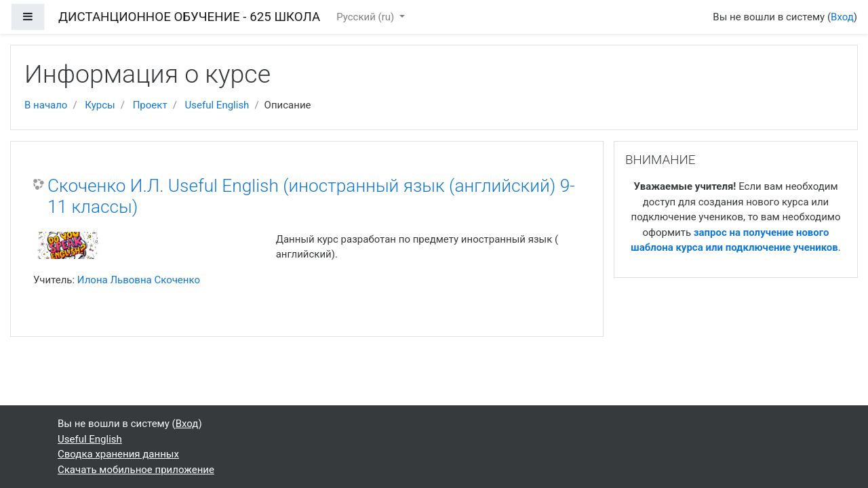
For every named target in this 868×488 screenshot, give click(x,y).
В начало (46, 105)
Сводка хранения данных (118, 454)
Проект (150, 105)
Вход (842, 17)
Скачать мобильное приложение (136, 470)
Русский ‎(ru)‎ (367, 17)
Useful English (217, 105)
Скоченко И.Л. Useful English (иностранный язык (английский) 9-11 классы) (311, 197)
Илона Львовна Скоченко (139, 280)
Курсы (100, 105)
